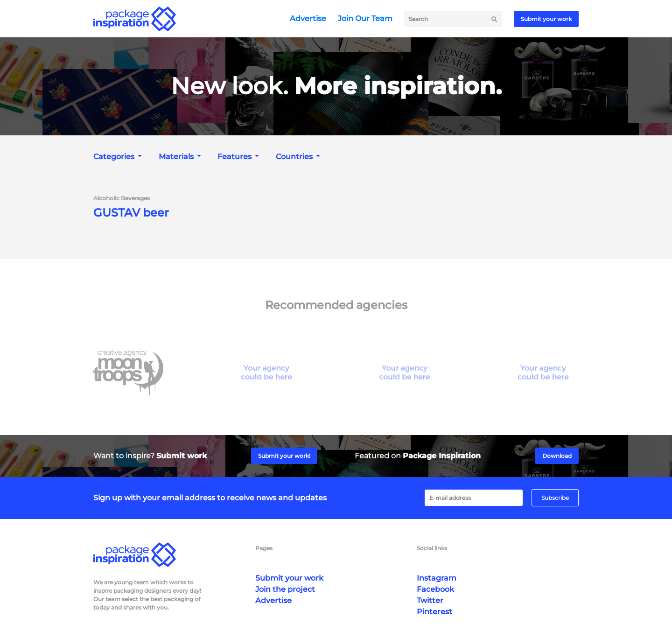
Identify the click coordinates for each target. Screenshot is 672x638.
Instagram (437, 578)
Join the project (285, 589)
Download (557, 456)
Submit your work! (284, 456)
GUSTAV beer (131, 213)
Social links (432, 548)
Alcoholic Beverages (122, 198)
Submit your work (546, 19)
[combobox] (119, 157)
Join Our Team (365, 18)
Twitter (430, 600)
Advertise (308, 18)
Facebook (435, 589)
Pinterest (434, 612)
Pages (264, 548)
